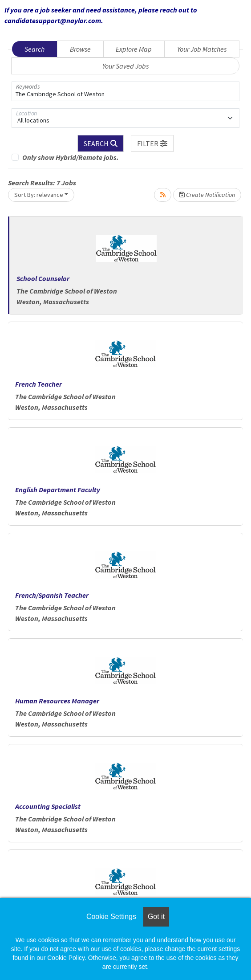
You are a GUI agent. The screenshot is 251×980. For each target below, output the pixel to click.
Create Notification (207, 195)
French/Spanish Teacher (52, 595)
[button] (152, 143)
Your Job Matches (202, 49)
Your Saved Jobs (125, 66)
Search (34, 49)
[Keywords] (125, 91)
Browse (80, 49)
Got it (156, 917)
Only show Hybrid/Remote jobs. (71, 157)
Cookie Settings (111, 917)
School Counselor (43, 278)
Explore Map (134, 49)
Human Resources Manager (57, 701)
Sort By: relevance (39, 195)
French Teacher (38, 384)
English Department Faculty (58, 490)
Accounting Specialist (48, 806)
